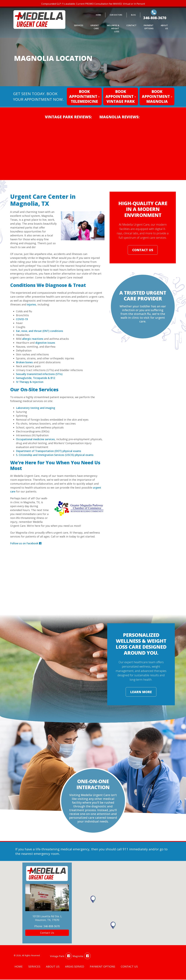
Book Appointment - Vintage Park (121, 96)
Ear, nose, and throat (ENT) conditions (40, 331)
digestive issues (45, 343)
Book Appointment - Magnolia (157, 96)
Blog (133, 16)
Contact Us (143, 250)
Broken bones (25, 362)
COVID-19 (22, 319)
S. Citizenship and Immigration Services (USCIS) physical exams (56, 455)
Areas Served (76, 967)
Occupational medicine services (36, 439)
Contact (131, 27)
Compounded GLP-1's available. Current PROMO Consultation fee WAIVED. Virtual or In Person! (93, 4)
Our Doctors (116, 16)
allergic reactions (33, 339)
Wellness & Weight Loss (113, 30)
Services (79, 27)
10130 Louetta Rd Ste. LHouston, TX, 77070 (47, 919)
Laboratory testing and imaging (36, 408)
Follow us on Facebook (26, 543)
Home (98, 16)
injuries (32, 304)
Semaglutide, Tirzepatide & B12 (36, 378)
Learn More (141, 692)
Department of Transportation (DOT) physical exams (50, 451)
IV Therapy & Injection (30, 382)
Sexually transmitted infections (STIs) (40, 374)
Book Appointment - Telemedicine (84, 96)
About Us (164, 28)
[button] (113, 926)
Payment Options (149, 28)
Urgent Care (95, 28)
